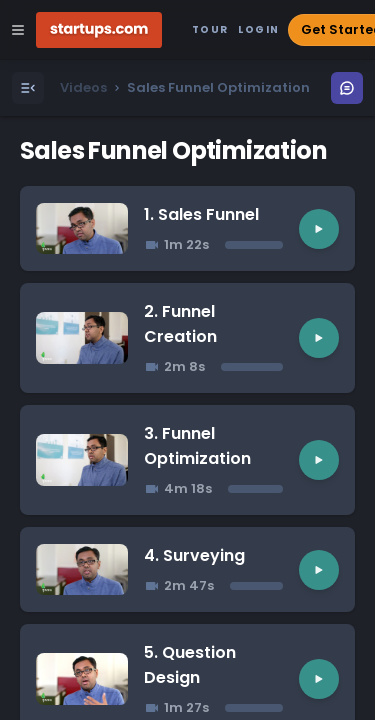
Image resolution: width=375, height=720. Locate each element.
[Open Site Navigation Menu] (18, 30)
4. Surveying (194, 555)
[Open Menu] (28, 88)
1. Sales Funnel (201, 214)
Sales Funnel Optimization (173, 150)
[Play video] (319, 229)
